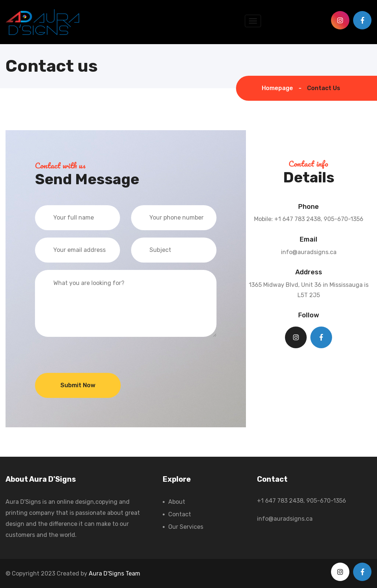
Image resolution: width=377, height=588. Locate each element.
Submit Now (78, 385)
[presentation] (91, 359)
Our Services (186, 527)
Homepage (277, 88)
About (177, 502)
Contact (180, 514)
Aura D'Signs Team (114, 573)
